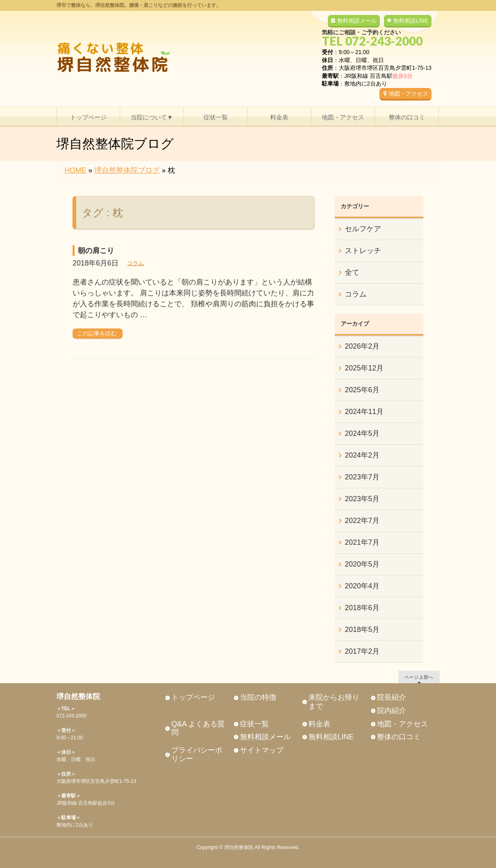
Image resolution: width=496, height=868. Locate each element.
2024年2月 (362, 455)
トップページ (193, 697)
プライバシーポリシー (197, 755)
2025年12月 (364, 368)
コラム (135, 263)
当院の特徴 (258, 697)
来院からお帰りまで (334, 702)
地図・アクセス (408, 94)
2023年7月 (362, 477)
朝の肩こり (96, 251)
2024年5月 (362, 433)
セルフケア (363, 229)
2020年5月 (362, 564)
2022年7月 (362, 521)
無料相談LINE (411, 21)
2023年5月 (362, 499)
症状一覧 (254, 724)
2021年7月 (362, 542)
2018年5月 (362, 630)
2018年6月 (362, 608)
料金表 (319, 724)
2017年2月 (362, 651)
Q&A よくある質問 (198, 728)
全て (352, 272)
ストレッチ (363, 251)
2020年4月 (362, 586)
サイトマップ (262, 750)
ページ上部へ (419, 677)
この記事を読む (97, 333)
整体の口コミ (399, 737)
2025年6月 (362, 390)
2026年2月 (362, 346)
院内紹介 (392, 711)
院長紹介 (392, 697)
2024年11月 (364, 412)
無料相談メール (357, 21)
